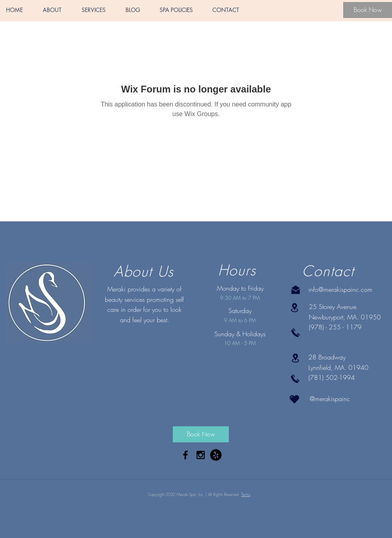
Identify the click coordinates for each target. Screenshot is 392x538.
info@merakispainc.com (340, 289)
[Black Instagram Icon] (201, 455)
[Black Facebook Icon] (185, 455)
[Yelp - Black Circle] (216, 455)
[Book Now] (368, 10)
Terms (246, 494)
